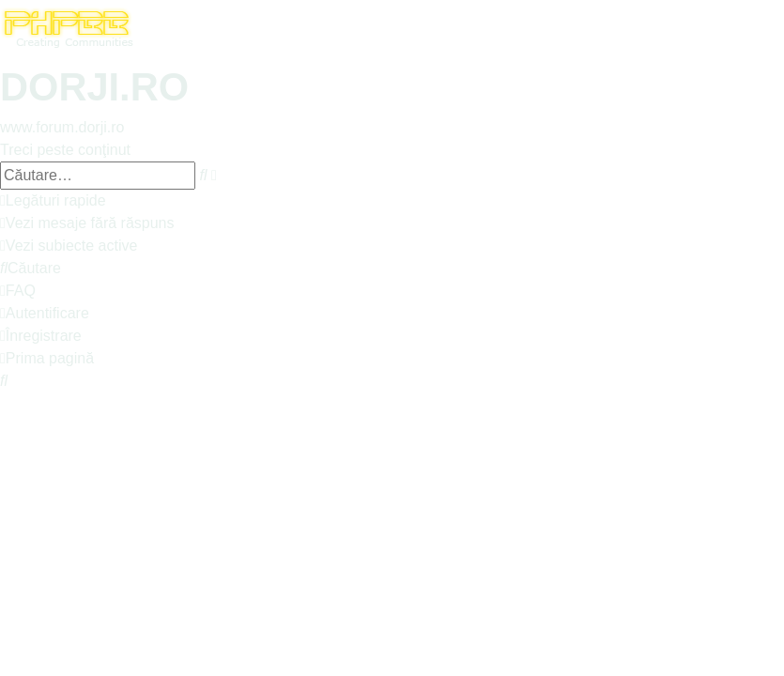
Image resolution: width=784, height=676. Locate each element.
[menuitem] (87, 223)
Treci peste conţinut (65, 150)
